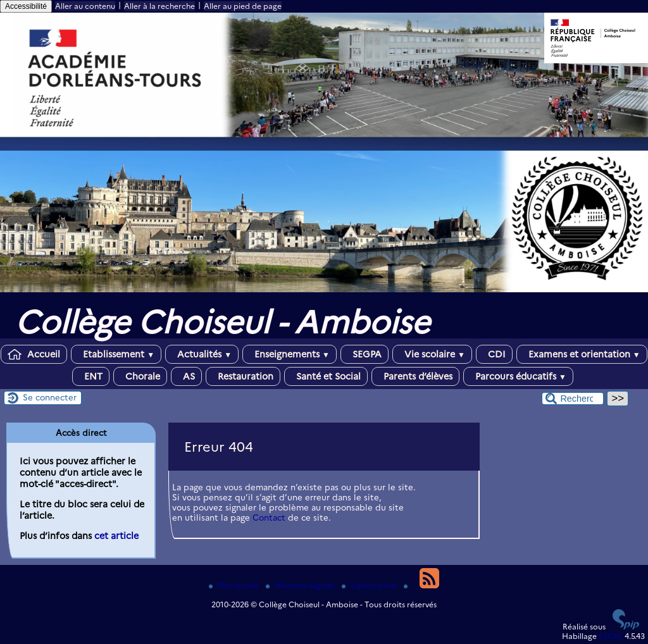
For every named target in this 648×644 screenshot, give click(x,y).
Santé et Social (326, 376)
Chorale (140, 376)
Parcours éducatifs (518, 376)
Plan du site (235, 585)
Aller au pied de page (243, 6)
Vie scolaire (432, 354)
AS (186, 376)
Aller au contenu (85, 6)
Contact (269, 517)
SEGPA (364, 354)
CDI (494, 354)
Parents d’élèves (415, 376)
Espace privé (370, 585)
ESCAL (611, 636)
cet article (116, 536)
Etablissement (116, 354)
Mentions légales (301, 585)
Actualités (202, 354)
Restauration (243, 376)
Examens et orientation (582, 354)
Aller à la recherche (159, 6)
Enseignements (290, 354)
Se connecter (50, 397)
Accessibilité (26, 6)
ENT (91, 376)
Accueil (34, 354)
